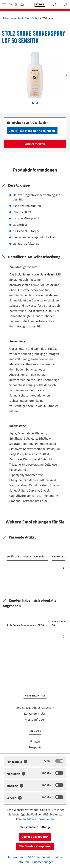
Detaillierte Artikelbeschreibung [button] (34, 257)
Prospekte (35, 747)
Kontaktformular (35, 714)
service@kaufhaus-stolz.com (35, 708)
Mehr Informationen (41, 819)
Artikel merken (35, 144)
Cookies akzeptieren (35, 837)
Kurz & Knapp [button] (19, 185)
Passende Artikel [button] (22, 537)
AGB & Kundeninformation (43, 857)
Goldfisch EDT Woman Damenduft (26, 557)
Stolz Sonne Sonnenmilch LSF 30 (25, 625)
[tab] (35, 185)
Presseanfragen (35, 719)
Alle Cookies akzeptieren (35, 846)
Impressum (14, 857)
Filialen (35, 741)
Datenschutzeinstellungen (35, 827)
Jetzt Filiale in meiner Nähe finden (32, 131)
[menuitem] (65, 5)
